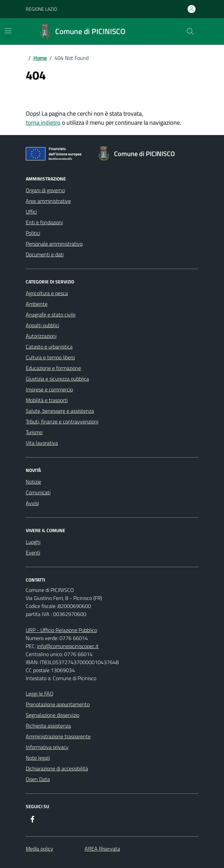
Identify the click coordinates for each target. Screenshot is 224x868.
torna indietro (43, 122)
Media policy (39, 849)
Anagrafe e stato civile (51, 315)
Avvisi (32, 503)
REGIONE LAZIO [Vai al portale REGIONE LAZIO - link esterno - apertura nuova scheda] (41, 9)
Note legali (38, 758)
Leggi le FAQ (40, 694)
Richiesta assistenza (48, 726)
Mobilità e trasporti (47, 400)
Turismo (34, 432)
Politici (33, 233)
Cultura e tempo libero (50, 357)
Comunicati (38, 492)
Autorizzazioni (41, 336)
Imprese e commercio (49, 389)
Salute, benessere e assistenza (60, 411)
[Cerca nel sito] (190, 31)
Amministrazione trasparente (58, 736)
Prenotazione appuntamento (58, 704)
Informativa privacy (47, 747)
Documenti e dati (45, 254)
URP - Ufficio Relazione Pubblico (61, 630)
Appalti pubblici (42, 325)
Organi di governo (45, 190)
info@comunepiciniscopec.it (68, 646)
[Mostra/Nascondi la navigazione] (8, 31)
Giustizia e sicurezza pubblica (57, 379)
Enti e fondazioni (44, 222)
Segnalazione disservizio (52, 715)
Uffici (31, 212)
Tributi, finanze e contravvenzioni (62, 421)
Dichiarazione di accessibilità (57, 768)
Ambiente (37, 304)
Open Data (38, 779)
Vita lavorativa (42, 443)
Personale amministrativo (54, 244)
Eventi (33, 552)
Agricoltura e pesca (47, 293)
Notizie (33, 482)
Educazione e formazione (53, 368)
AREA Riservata (102, 849)
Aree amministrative (48, 201)
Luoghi (33, 542)
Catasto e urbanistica (49, 347)
